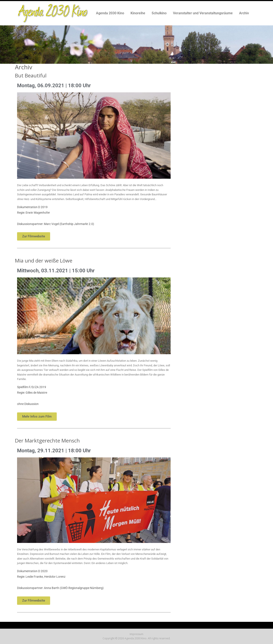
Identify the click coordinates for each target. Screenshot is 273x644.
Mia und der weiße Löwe (44, 260)
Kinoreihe (138, 13)
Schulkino (159, 13)
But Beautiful (31, 75)
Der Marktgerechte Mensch (47, 440)
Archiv (244, 13)
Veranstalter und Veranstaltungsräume (203, 13)
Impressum (136, 634)
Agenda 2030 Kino (110, 13)
